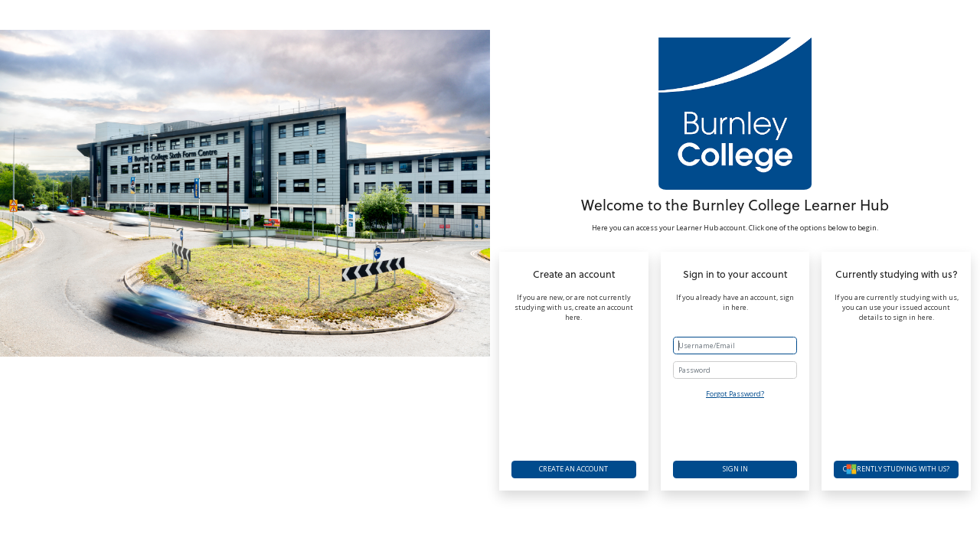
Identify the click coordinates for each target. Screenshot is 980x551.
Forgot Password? (735, 394)
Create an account (573, 469)
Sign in (735, 469)
